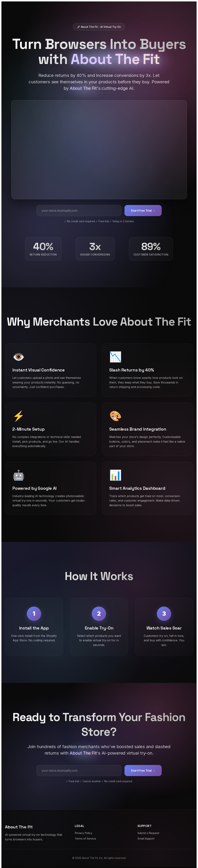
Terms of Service (85, 839)
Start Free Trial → (143, 211)
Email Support (146, 839)
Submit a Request (148, 833)
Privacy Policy (83, 833)
